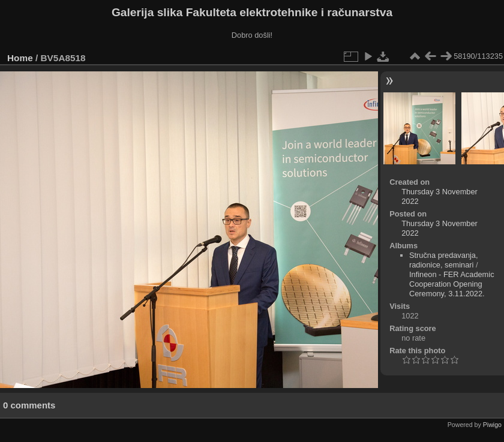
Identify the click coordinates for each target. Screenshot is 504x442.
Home (20, 58)
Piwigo (492, 425)
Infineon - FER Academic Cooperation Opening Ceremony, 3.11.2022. (452, 284)
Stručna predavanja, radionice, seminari (444, 260)
